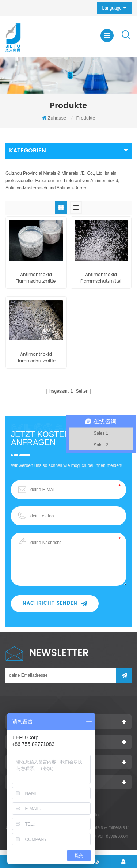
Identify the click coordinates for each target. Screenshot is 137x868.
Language (112, 8)
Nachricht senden (55, 603)
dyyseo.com (118, 836)
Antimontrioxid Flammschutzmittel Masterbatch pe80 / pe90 (36, 278)
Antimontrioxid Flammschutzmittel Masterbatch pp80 (36, 358)
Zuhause (54, 118)
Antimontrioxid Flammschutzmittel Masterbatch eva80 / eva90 (101, 278)
